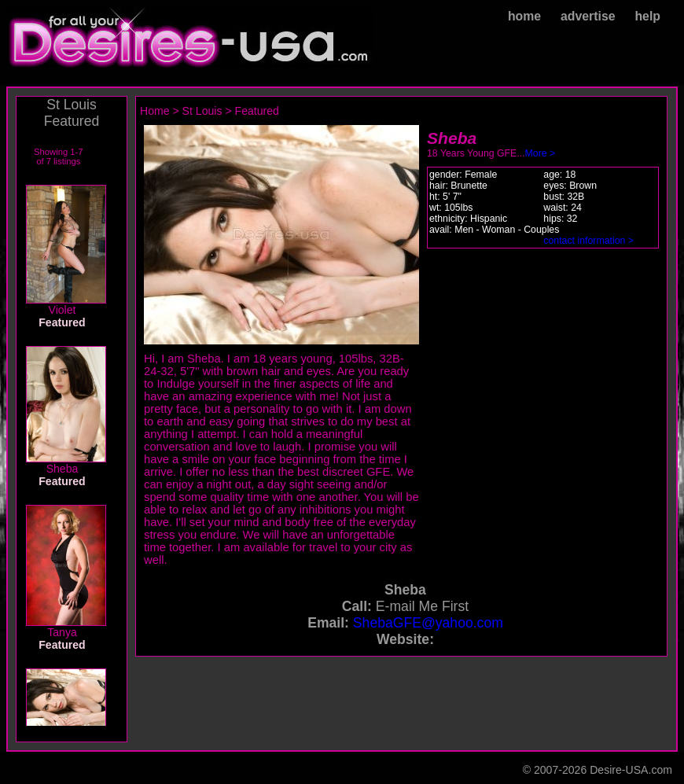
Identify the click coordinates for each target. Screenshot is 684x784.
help (647, 16)
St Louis (202, 111)
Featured (257, 111)
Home (155, 111)
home (524, 16)
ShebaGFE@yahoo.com (428, 623)
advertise (588, 16)
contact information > (588, 241)
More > (541, 153)
